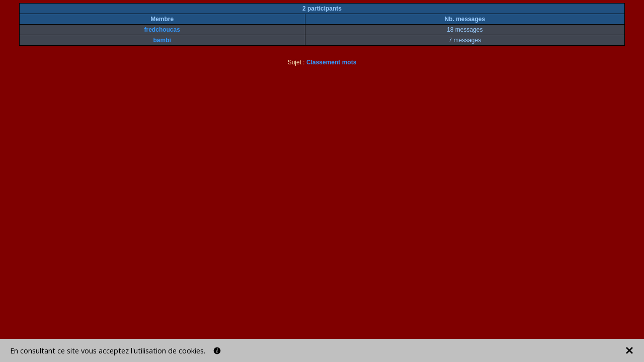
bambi (162, 40)
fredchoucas (162, 30)
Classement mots (331, 62)
